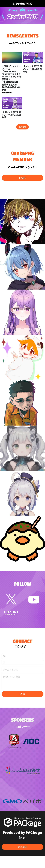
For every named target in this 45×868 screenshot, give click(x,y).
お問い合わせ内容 (12, 677)
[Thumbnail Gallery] (22, 222)
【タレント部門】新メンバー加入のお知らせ (33, 69)
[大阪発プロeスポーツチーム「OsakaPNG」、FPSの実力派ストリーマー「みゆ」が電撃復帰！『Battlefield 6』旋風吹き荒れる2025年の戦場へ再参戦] (12, 57)
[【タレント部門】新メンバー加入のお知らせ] (33, 57)
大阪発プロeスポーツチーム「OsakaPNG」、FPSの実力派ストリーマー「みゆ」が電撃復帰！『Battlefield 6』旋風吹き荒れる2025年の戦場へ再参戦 (12, 78)
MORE (22, 178)
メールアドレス (10, 670)
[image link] (11, 599)
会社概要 (22, 847)
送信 (22, 694)
